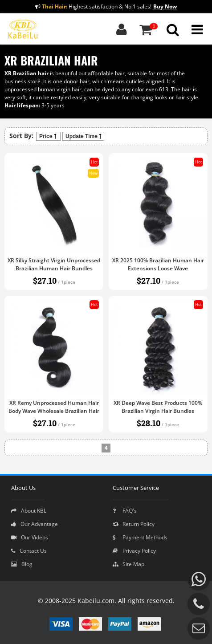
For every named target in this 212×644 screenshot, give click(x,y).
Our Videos (30, 537)
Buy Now (165, 6)
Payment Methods (140, 537)
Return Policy (134, 524)
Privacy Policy (134, 551)
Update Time (83, 136)
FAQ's (125, 511)
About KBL (29, 511)
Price (48, 136)
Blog (22, 564)
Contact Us (29, 551)
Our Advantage (35, 524)
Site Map (128, 564)
